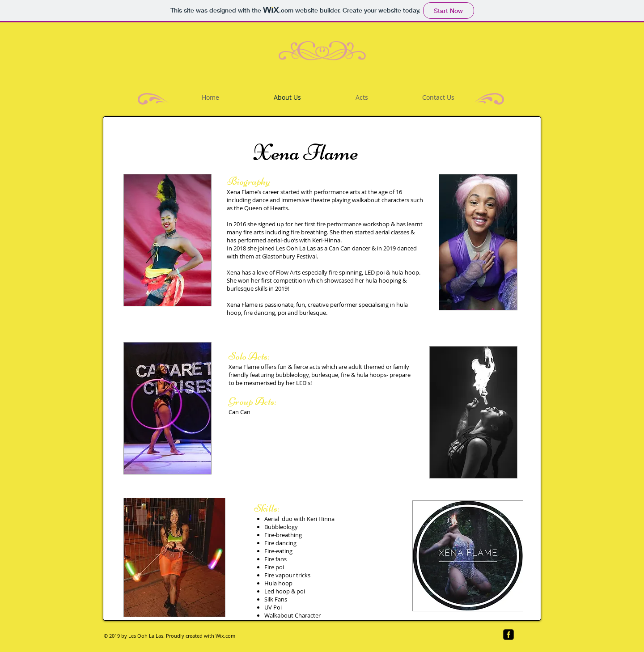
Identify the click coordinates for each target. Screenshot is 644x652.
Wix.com (225, 636)
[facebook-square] (508, 635)
